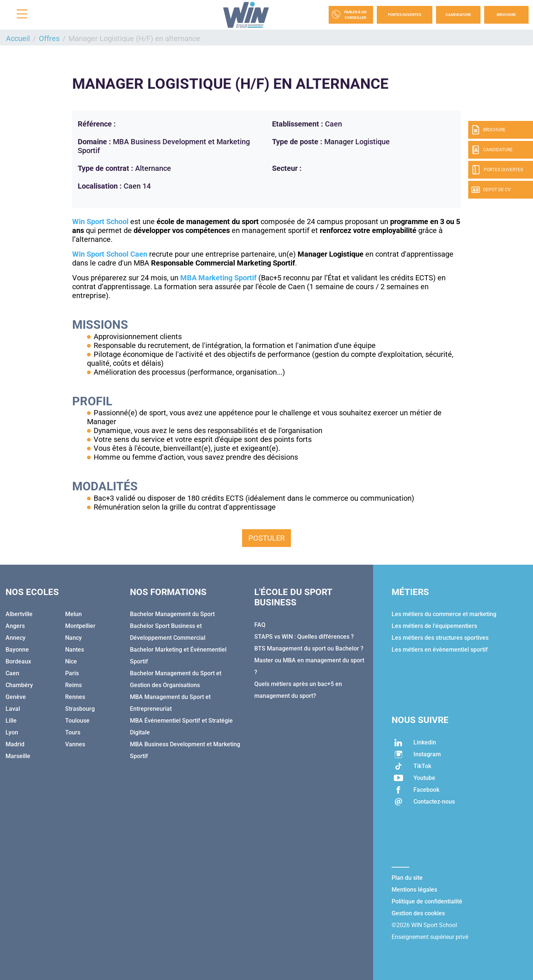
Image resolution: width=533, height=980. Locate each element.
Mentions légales (414, 890)
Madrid (15, 744)
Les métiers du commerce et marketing (444, 614)
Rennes (75, 697)
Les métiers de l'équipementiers (434, 626)
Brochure (506, 15)
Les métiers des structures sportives (440, 638)
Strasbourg (80, 709)
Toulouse (77, 721)
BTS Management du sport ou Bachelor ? (309, 648)
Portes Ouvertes (405, 15)
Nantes (75, 650)
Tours (73, 732)
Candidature (458, 15)
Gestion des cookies (418, 913)
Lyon (12, 732)
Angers (15, 626)
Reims (73, 685)
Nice (71, 661)
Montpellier (80, 626)
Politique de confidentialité (427, 901)
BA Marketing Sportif (222, 278)
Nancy (73, 638)
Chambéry (19, 685)
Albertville (19, 614)
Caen (12, 673)
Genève (16, 697)
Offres (49, 38)
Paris (72, 673)
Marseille (18, 756)
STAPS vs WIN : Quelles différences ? (304, 637)
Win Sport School (100, 222)
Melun (73, 614)
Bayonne (17, 650)
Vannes (75, 744)
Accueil (18, 38)
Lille (11, 721)
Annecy (16, 638)
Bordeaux (18, 661)
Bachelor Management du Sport (172, 614)
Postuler (266, 538)
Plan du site (407, 878)
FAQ (260, 625)
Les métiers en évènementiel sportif (440, 650)
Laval (13, 709)
